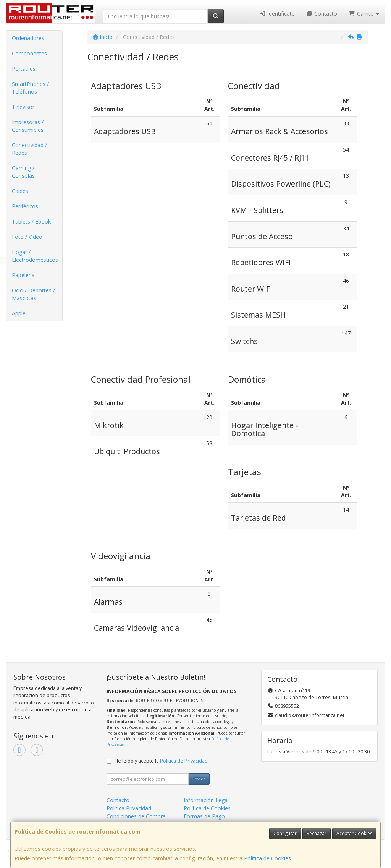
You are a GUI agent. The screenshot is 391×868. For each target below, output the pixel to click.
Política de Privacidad (184, 761)
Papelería (23, 275)
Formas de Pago (204, 816)
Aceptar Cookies (354, 833)
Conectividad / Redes (29, 149)
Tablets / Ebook (31, 221)
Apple (19, 313)
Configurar (285, 833)
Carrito (364, 14)
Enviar (199, 779)
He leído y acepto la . (162, 761)
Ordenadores (28, 38)
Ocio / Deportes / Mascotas (33, 294)
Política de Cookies (267, 858)
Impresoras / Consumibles (28, 126)
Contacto (322, 14)
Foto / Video (27, 237)
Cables (20, 191)
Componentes (29, 53)
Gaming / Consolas (23, 172)
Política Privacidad (129, 808)
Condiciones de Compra (136, 816)
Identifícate (277, 14)
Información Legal (206, 800)
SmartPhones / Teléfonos (30, 88)
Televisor (23, 107)
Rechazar (317, 833)
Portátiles (24, 69)
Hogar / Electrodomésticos (35, 256)
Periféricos (25, 206)
